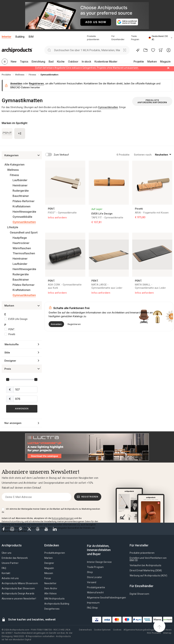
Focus (48, 578)
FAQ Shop (92, 608)
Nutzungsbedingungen (63, 518)
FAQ (4, 568)
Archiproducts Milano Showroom (20, 583)
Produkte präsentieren (142, 553)
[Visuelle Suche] (125, 50)
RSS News (166, 630)
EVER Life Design (18, 319)
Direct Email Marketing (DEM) (146, 570)
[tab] (172, 38)
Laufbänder (20, 180)
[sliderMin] (25, 390)
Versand (92, 582)
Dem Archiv (51, 588)
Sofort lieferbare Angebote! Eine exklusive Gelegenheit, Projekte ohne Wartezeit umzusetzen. (87, 68)
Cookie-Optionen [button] (102, 630)
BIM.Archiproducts (54, 599)
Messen (49, 573)
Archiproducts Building (57, 604)
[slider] (8, 380)
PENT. (12, 329)
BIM (31, 37)
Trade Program (95, 567)
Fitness (14, 175)
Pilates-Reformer (24, 201)
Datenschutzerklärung (13, 522)
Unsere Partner (10, 563)
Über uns (7, 553)
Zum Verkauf (61, 155)
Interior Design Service (99, 562)
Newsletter (50, 583)
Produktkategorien (55, 553)
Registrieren (88, 497)
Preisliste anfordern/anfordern (152, 101)
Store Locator (95, 577)
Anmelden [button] (16, 83)
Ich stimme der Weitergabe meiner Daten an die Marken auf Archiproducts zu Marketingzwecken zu (51, 510)
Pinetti (12, 334)
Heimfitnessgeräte (24, 212)
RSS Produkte (154, 633)
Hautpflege (20, 238)
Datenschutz (85, 630)
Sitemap (167, 633)
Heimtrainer (20, 185)
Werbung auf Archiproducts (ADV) (148, 576)
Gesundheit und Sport (24, 232)
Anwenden (22, 409)
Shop (90, 572)
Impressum (93, 603)
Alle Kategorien (14, 165)
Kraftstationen (21, 206)
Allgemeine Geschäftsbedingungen (106, 598)
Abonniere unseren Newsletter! (19, 599)
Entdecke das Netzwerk (15, 558)
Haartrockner (21, 243)
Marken (49, 558)
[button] (160, 38)
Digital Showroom (139, 594)
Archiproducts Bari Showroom (18, 588)
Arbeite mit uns (10, 578)
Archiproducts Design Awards (18, 594)
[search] (49, 50)
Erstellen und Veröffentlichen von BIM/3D (148, 559)
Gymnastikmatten (24, 222)
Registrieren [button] (36, 83)
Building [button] (20, 37)
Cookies (117, 630)
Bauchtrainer (21, 196)
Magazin (49, 568)
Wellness (13, 170)
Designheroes (52, 609)
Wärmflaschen (22, 248)
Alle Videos (50, 594)
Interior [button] (6, 37)
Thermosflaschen (24, 253)
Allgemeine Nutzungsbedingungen (141, 630)
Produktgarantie (96, 587)
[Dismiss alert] (168, 68)
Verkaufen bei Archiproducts (145, 565)
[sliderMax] (25, 399)
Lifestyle (13, 227)
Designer (49, 563)
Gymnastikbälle (22, 217)
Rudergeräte (21, 191)
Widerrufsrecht (95, 592)
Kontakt (6, 573)
